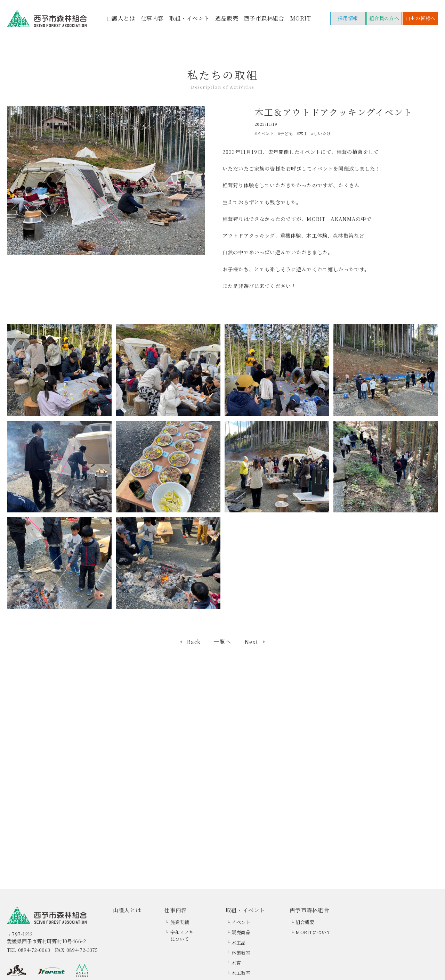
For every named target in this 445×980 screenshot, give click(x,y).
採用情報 (348, 18)
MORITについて (313, 932)
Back (194, 642)
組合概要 (305, 922)
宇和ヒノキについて (182, 936)
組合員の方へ (384, 18)
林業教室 (241, 953)
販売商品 (241, 932)
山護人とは (121, 18)
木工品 (238, 943)
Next (251, 642)
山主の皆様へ (420, 18)
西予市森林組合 (264, 18)
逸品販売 (227, 18)
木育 (236, 963)
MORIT (300, 18)
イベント (241, 922)
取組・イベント (189, 18)
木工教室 (241, 973)
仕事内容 (152, 18)
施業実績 (180, 922)
